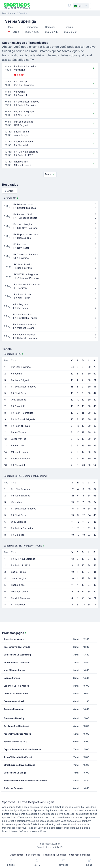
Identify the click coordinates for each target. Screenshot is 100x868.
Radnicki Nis (18, 446)
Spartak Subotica (20, 459)
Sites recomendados (80, 855)
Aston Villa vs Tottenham (17, 662)
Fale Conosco (33, 855)
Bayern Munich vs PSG (15, 742)
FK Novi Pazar (19, 393)
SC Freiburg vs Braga (15, 773)
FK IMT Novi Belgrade (23, 419)
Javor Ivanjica (19, 439)
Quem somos (17, 855)
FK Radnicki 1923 (21, 426)
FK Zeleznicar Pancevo (24, 387)
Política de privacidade (55, 855)
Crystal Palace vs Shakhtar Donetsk (22, 749)
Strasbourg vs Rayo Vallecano (19, 765)
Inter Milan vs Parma (14, 670)
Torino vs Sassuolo (13, 788)
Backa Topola (18, 432)
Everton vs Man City (14, 718)
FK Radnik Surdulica (22, 413)
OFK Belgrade (19, 400)
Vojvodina (16, 374)
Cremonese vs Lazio (14, 701)
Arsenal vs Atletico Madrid (18, 734)
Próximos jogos (15, 633)
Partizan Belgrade (21, 380)
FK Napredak (18, 465)
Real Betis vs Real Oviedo (17, 647)
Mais (50, 174)
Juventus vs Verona (14, 639)
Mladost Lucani (19, 452)
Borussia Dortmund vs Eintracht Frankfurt (25, 780)
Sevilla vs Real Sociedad (16, 726)
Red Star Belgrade (21, 367)
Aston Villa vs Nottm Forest (18, 757)
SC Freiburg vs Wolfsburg (17, 655)
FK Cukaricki (18, 406)
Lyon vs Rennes (12, 678)
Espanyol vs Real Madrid (17, 686)
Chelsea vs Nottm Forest (16, 694)
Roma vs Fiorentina (14, 709)
